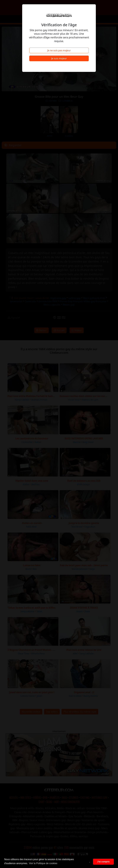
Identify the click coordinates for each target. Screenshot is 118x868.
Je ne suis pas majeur (59, 50)
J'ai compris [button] (103, 862)
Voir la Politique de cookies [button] (43, 863)
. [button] (90, 862)
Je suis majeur (59, 58)
